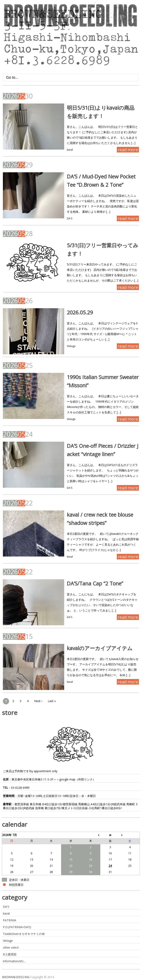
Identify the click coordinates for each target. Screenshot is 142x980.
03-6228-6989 (20, 788)
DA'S (70, 218)
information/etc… (14, 961)
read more (128, 150)
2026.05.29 (80, 312)
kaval (70, 150)
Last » (52, 701)
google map (67, 779)
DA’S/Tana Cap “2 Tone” (95, 583)
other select (11, 947)
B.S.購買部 (10, 954)
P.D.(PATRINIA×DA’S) (17, 927)
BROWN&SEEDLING (16, 977)
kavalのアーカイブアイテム (100, 648)
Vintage (71, 346)
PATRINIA (9, 920)
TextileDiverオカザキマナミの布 (24, 934)
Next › (38, 701)
